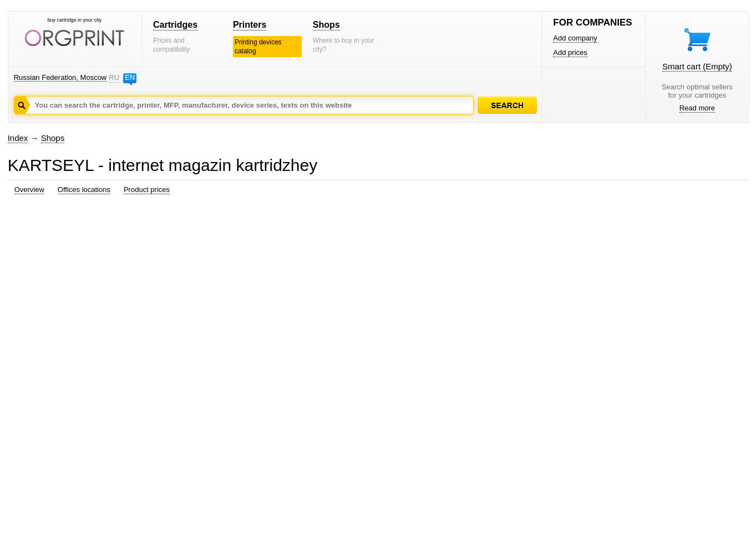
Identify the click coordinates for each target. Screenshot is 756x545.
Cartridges (175, 25)
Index (18, 138)
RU (114, 77)
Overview (29, 190)
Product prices (147, 190)
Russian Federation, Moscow (60, 77)
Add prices (570, 52)
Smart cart (697, 66)
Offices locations (84, 190)
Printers (250, 25)
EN (130, 77)
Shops (326, 25)
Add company (575, 38)
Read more (697, 108)
